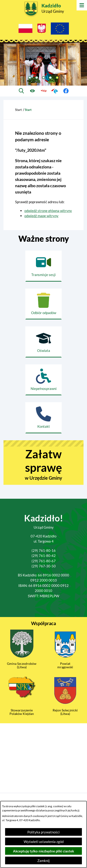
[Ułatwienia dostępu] (32, 91)
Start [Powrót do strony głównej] (18, 110)
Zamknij (43, 861)
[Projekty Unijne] (60, 29)
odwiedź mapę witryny (41, 216)
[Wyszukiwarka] (21, 91)
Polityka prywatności (43, 832)
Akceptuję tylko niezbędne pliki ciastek (43, 851)
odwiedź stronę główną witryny (48, 211)
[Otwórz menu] (82, 5)
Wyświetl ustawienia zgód (44, 842)
